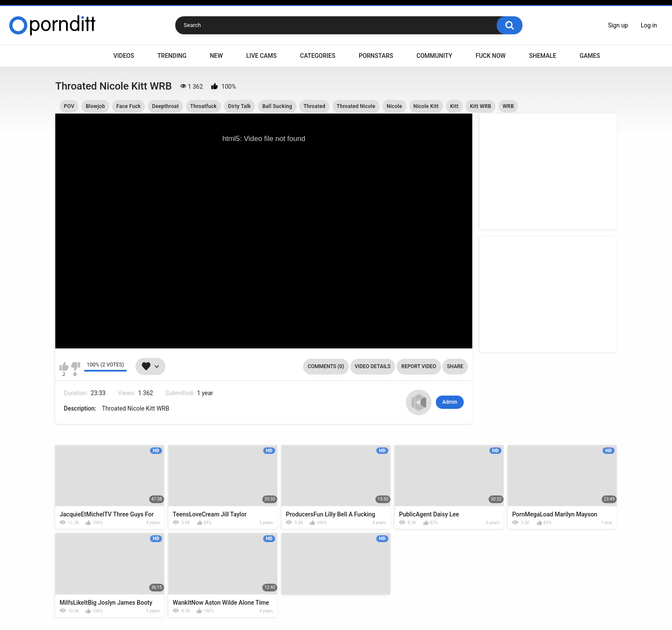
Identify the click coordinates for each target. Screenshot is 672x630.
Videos (124, 56)
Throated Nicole (356, 106)
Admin (450, 402)
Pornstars (376, 56)
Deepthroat (165, 106)
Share (455, 366)
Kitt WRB (480, 106)
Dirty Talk (239, 106)
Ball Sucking (277, 106)
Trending (172, 56)
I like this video (64, 366)
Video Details (373, 366)
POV (69, 106)
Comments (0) (326, 366)
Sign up (618, 25)
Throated (314, 106)
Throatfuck (204, 106)
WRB (508, 106)
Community (434, 56)
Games (589, 56)
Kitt (454, 106)
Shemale (542, 56)
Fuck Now (491, 56)
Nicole (394, 106)
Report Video (418, 366)
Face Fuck (128, 106)
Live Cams (261, 56)
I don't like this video (75, 366)
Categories (318, 56)
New (216, 56)
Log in (649, 25)
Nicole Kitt (426, 106)
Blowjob (95, 106)
